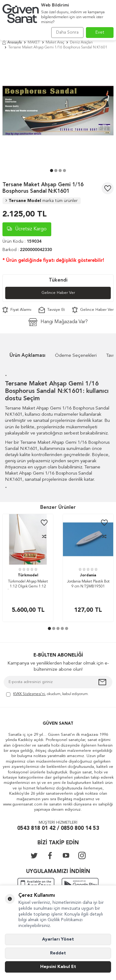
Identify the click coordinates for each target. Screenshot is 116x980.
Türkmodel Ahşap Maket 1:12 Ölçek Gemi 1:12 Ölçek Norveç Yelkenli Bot (28, 585)
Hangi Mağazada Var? (58, 322)
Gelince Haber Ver (58, 293)
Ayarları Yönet (58, 939)
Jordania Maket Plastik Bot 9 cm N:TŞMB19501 (88, 584)
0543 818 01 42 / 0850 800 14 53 (58, 828)
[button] (52, 171)
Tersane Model (42, 201)
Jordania (88, 575)
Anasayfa (12, 43)
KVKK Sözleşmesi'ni (29, 694)
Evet (100, 32)
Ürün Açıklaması (27, 356)
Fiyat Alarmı (17, 310)
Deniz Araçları (81, 43)
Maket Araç (55, 43)
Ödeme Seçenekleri (76, 356)
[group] (58, 111)
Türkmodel (28, 575)
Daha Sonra (67, 32)
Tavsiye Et (52, 310)
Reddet (58, 953)
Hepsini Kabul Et (58, 967)
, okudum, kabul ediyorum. (47, 695)
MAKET (34, 43)
